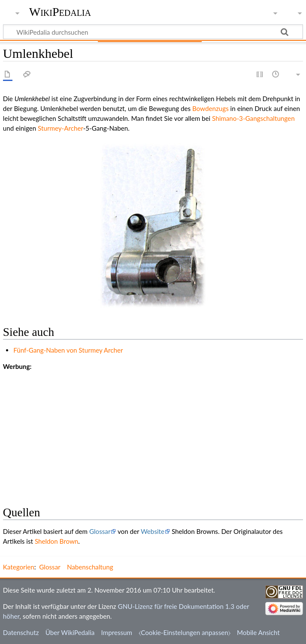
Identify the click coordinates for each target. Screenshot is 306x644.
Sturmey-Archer (61, 128)
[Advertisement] (153, 431)
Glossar (100, 531)
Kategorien (19, 567)
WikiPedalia (60, 12)
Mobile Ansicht (258, 632)
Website (153, 531)
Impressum (117, 632)
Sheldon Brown (56, 541)
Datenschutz (21, 632)
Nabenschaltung (90, 567)
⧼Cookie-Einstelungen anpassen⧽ (185, 632)
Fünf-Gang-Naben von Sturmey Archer (68, 350)
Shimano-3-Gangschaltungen (253, 118)
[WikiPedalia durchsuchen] (153, 32)
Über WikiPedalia (70, 632)
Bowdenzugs (211, 108)
